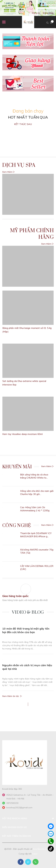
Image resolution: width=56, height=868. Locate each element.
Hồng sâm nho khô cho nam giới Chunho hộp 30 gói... (37, 493)
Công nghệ (17, 526)
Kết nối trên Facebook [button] (28, 836)
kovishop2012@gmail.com (19, 808)
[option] (28, 8)
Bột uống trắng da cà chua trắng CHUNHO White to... (34, 476)
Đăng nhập (48, 13)
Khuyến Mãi (17, 467)
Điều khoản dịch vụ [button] (28, 827)
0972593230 (12, 803)
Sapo (35, 854)
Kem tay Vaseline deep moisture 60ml (22, 434)
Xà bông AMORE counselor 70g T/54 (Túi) (37, 551)
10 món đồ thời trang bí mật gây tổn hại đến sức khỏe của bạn (26, 630)
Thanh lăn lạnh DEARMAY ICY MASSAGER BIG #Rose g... (36, 535)
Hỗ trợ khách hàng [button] (28, 819)
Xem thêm (9, 172)
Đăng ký (36, 13)
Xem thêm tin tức (12, 696)
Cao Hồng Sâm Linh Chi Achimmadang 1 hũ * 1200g (35, 509)
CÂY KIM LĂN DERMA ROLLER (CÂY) (37, 568)
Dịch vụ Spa (19, 165)
